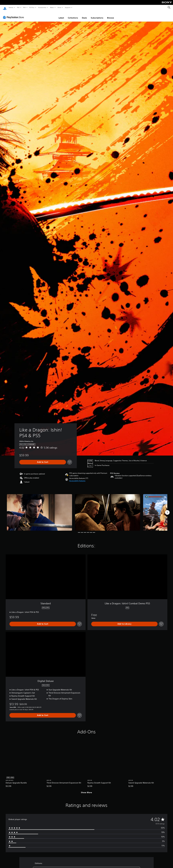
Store (59, 7)
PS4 (24, 7)
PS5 (18, 7)
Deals (84, 15)
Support (68, 7)
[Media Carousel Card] (39, 510)
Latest (61, 15)
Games (11, 7)
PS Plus (32, 7)
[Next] (167, 510)
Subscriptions (97, 15)
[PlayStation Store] (14, 15)
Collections (73, 15)
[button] (77, 478)
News (52, 7)
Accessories (42, 7)
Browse (111, 15)
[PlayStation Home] (5, 8)
